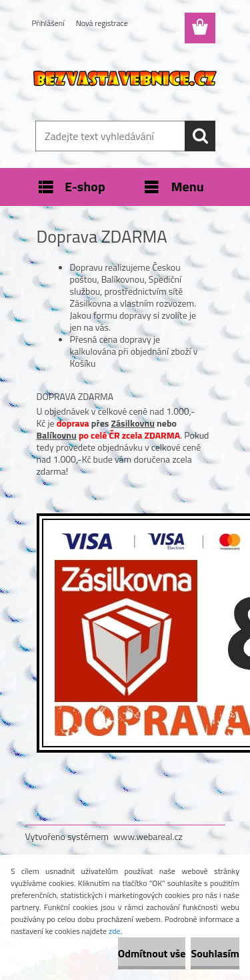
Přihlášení (48, 23)
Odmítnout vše (152, 953)
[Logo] (125, 78)
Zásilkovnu (133, 423)
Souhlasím (215, 953)
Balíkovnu (57, 435)
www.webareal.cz (148, 836)
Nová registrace (102, 23)
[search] (200, 136)
